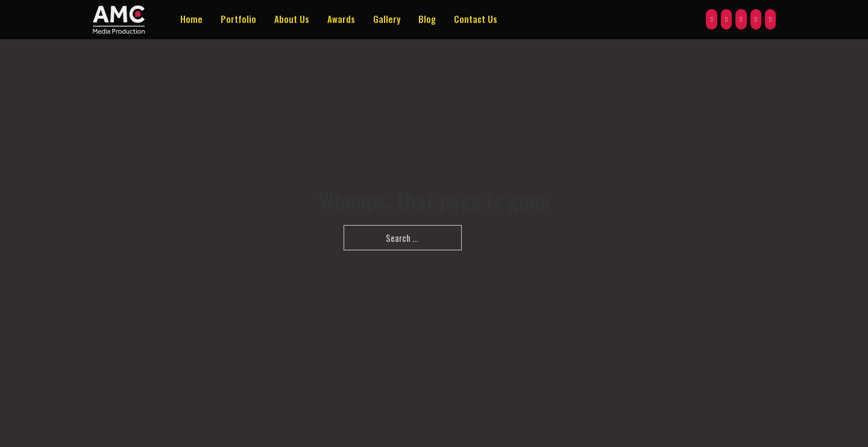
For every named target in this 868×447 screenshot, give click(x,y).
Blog (427, 19)
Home (191, 19)
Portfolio (238, 19)
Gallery (387, 19)
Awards (341, 19)
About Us (292, 19)
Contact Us (476, 19)
